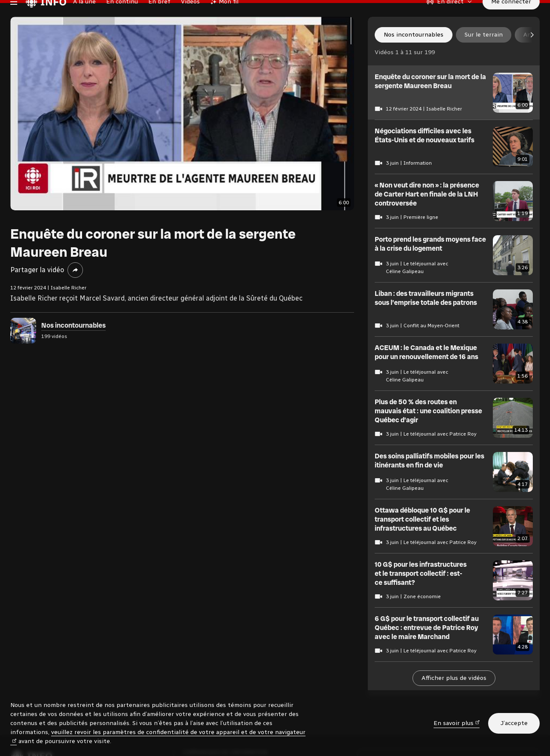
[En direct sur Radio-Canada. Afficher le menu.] (449, 19)
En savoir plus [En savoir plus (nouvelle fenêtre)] (457, 723)
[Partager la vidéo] (75, 305)
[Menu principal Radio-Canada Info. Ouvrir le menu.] (14, 19)
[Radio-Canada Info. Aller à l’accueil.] (46, 19)
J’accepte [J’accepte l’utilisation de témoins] (514, 723)
